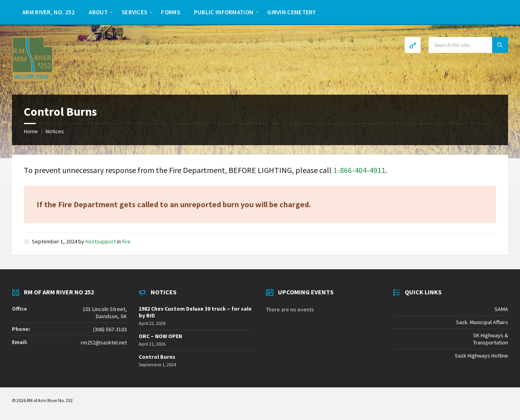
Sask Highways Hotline (481, 356)
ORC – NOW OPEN (160, 336)
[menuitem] (49, 12)
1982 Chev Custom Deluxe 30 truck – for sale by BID (195, 312)
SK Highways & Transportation (491, 339)
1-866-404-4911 (359, 170)
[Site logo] (32, 79)
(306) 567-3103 (110, 329)
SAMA (501, 309)
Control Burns (157, 357)
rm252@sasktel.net (104, 342)
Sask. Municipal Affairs (482, 322)
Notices (55, 131)
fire (126, 241)
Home (31, 131)
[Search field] (468, 45)
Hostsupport (101, 241)
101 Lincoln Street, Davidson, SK (105, 313)
